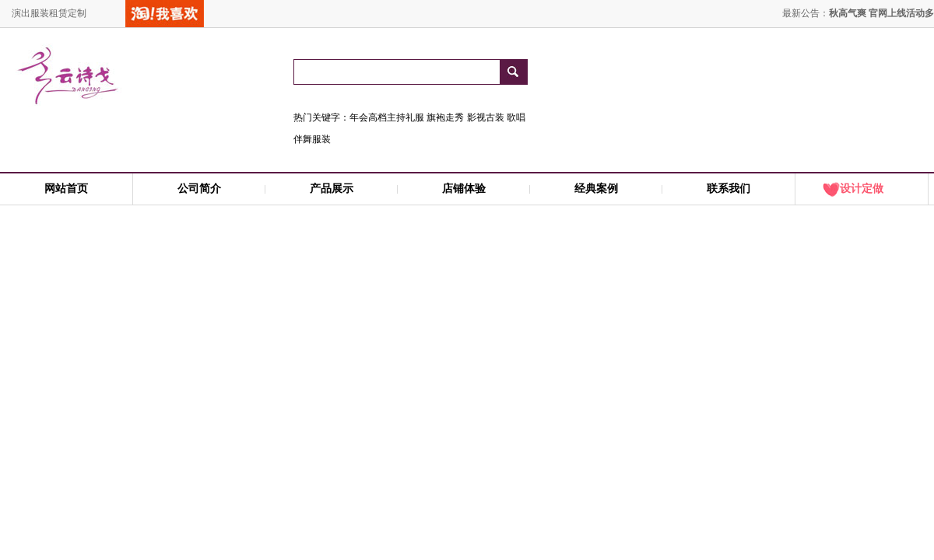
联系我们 (729, 189)
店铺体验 (464, 189)
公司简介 (199, 189)
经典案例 (596, 189)
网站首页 (66, 189)
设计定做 (862, 189)
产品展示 (332, 189)
